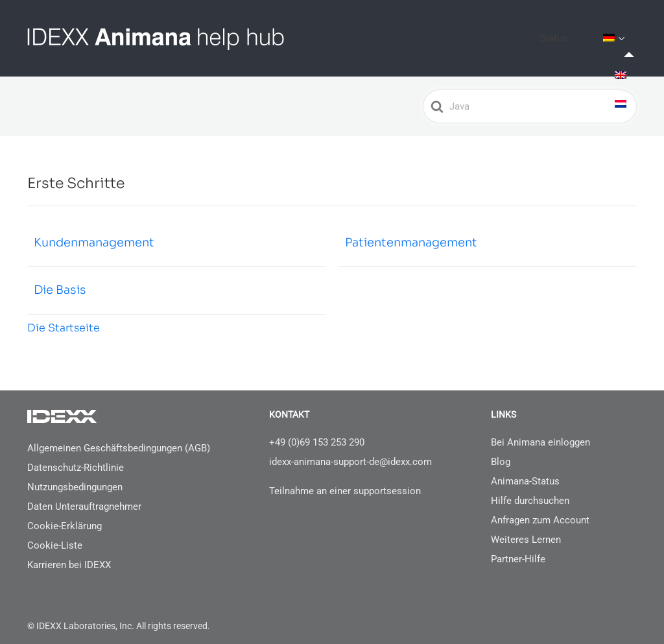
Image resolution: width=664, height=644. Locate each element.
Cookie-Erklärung (65, 516)
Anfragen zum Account (540, 510)
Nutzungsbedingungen (75, 477)
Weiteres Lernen (526, 529)
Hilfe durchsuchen (530, 490)
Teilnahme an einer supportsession (345, 481)
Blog (501, 451)
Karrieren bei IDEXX (69, 555)
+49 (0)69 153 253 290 (317, 432)
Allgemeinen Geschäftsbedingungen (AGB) (119, 438)
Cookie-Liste (55, 535)
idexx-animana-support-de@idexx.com (350, 451)
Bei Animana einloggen (540, 432)
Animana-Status (525, 471)
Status (575, 33)
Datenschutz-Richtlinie (76, 457)
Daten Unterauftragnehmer (84, 496)
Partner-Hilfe (518, 549)
